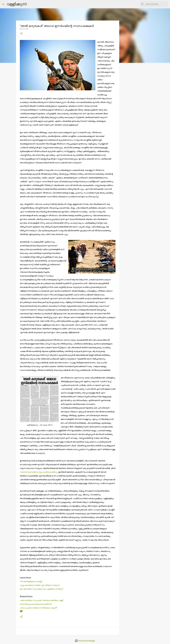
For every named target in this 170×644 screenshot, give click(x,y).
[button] (21, 34)
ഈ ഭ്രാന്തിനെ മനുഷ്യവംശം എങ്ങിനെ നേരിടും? (42, 589)
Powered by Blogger (85, 641)
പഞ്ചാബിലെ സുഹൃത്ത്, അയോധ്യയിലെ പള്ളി (41, 600)
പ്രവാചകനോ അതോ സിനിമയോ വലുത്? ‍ (39, 608)
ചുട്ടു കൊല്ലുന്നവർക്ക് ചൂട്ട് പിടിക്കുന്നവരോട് (39, 585)
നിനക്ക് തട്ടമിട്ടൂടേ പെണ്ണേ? (31, 581)
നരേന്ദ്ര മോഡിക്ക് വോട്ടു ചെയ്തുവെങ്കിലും (39, 472)
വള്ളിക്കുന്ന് (17, 4)
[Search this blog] (156, 4)
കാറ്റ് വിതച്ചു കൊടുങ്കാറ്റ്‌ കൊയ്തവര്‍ (36, 604)
